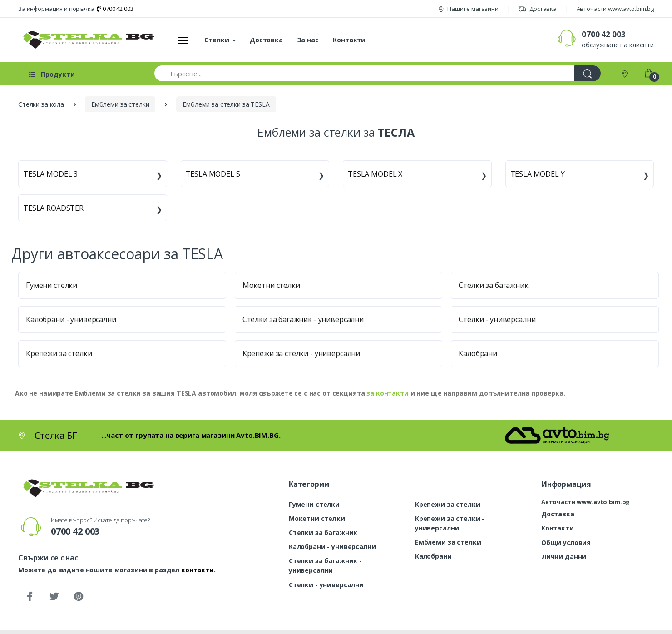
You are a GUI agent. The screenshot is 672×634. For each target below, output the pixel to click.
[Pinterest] (79, 597)
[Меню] (183, 40)
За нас (308, 40)
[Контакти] (626, 73)
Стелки (217, 40)
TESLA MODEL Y (538, 174)
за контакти (387, 393)
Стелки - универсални (497, 319)
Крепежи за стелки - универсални (301, 353)
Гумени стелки (52, 285)
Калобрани (478, 353)
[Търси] (588, 73)
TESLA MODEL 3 (50, 174)
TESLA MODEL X (375, 174)
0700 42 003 (115, 9)
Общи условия (566, 542)
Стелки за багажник (493, 285)
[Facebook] (30, 597)
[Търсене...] (365, 73)
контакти (198, 570)
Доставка (537, 9)
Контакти (349, 40)
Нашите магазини (468, 9)
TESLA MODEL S (213, 174)
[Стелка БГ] (86, 40)
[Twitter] (54, 597)
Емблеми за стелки (448, 542)
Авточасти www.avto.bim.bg (615, 9)
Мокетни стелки (271, 285)
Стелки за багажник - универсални (303, 319)
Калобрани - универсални (71, 319)
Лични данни (564, 557)
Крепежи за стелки (59, 353)
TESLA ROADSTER (53, 208)
